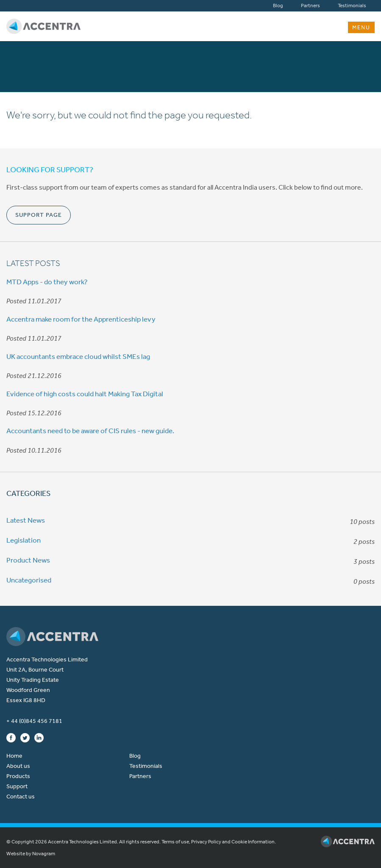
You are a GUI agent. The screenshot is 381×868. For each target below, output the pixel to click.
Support (17, 786)
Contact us (21, 797)
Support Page (39, 215)
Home (14, 756)
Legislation (24, 540)
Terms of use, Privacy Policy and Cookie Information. (219, 842)
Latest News (26, 520)
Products (18, 776)
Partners (310, 6)
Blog (278, 6)
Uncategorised (29, 580)
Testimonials (352, 6)
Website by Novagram (31, 854)
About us (18, 766)
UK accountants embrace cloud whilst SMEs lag (78, 356)
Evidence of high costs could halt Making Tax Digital (85, 394)
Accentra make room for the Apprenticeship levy (81, 319)
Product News (28, 560)
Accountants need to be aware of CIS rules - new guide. (90, 431)
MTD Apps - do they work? (47, 282)
